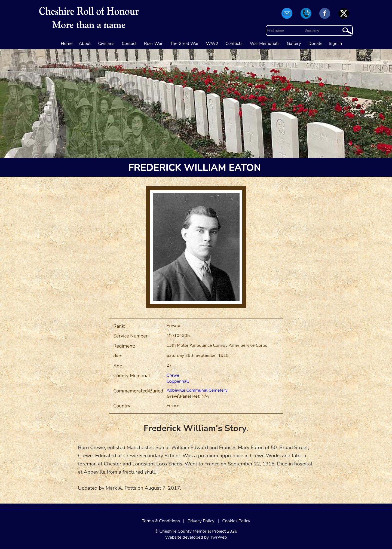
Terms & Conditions (161, 521)
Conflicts (234, 44)
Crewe (173, 375)
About (85, 44)
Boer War (153, 44)
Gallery (294, 44)
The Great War (184, 44)
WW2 (212, 44)
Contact (129, 44)
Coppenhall (178, 381)
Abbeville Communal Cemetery (197, 390)
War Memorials (265, 44)
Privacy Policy (201, 521)
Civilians (106, 44)
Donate (316, 44)
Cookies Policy (236, 521)
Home (67, 44)
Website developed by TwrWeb (196, 537)
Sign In (336, 44)
